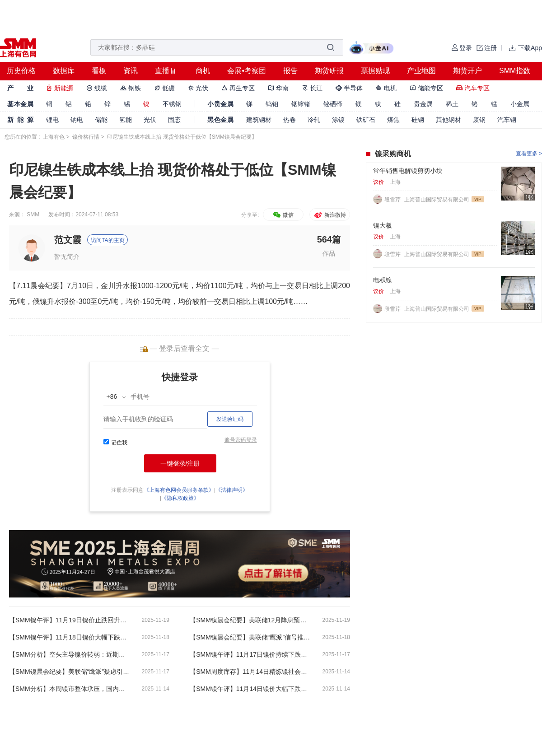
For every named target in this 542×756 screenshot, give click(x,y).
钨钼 (272, 104)
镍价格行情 (86, 137)
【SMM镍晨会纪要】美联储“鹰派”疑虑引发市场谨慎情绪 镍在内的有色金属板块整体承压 (70, 672)
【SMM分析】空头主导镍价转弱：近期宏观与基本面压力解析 (70, 654)
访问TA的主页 (107, 240)
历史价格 (21, 71)
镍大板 (383, 225)
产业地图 (421, 71)
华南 (278, 88)
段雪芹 (393, 200)
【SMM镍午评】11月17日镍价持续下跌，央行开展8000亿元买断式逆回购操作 (251, 654)
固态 (174, 120)
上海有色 (54, 137)
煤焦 (393, 120)
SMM (33, 215)
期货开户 (467, 71)
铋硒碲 (333, 104)
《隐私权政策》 (180, 498)
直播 (162, 71)
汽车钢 (507, 120)
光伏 (198, 88)
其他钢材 (449, 120)
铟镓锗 (301, 104)
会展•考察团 (247, 71)
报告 (290, 71)
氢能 (126, 120)
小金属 (520, 104)
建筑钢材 (259, 120)
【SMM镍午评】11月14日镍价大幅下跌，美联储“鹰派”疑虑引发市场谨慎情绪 (251, 689)
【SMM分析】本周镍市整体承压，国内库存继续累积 (70, 689)
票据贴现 (375, 71)
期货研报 (329, 71)
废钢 (479, 120)
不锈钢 (172, 104)
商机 (203, 71)
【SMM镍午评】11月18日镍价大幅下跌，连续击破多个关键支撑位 (70, 637)
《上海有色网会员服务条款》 (179, 490)
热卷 (290, 120)
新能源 (60, 88)
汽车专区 (473, 88)
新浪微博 (329, 215)
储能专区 (426, 88)
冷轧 (314, 120)
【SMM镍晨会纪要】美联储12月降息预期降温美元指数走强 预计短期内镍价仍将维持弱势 (251, 620)
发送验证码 (230, 419)
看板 (99, 71)
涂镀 (338, 120)
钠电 (77, 120)
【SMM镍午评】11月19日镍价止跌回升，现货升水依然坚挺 (70, 620)
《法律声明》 (232, 490)
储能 (101, 120)
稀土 (452, 104)
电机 (386, 88)
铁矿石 (366, 120)
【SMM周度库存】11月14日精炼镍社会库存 (251, 672)
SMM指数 (515, 71)
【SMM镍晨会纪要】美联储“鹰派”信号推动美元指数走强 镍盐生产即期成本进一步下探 (251, 637)
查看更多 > (529, 154)
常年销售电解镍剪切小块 (408, 171)
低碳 (164, 88)
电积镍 (383, 280)
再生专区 (238, 88)
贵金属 (423, 104)
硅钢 (418, 120)
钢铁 (131, 88)
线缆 (97, 88)
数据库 (64, 71)
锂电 (52, 120)
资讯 (131, 71)
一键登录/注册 (180, 463)
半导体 (349, 88)
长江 (312, 88)
